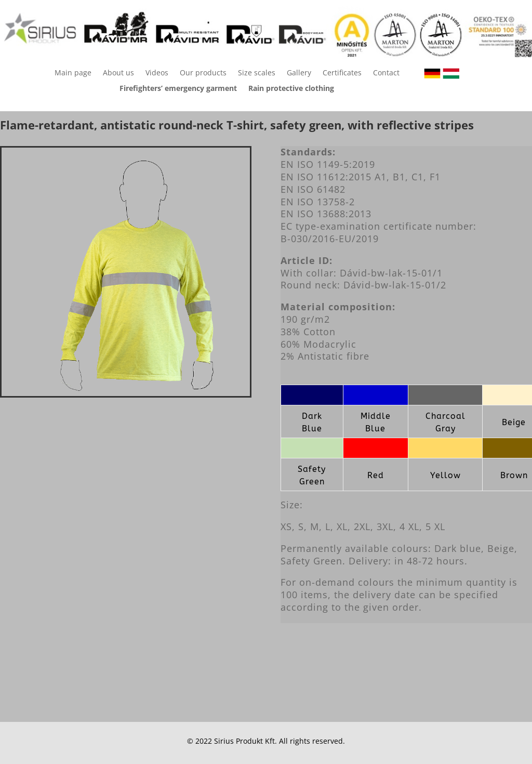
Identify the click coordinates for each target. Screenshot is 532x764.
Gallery (299, 73)
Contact (386, 73)
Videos (157, 73)
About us (118, 73)
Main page (73, 73)
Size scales (257, 73)
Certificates (342, 73)
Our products (203, 73)
